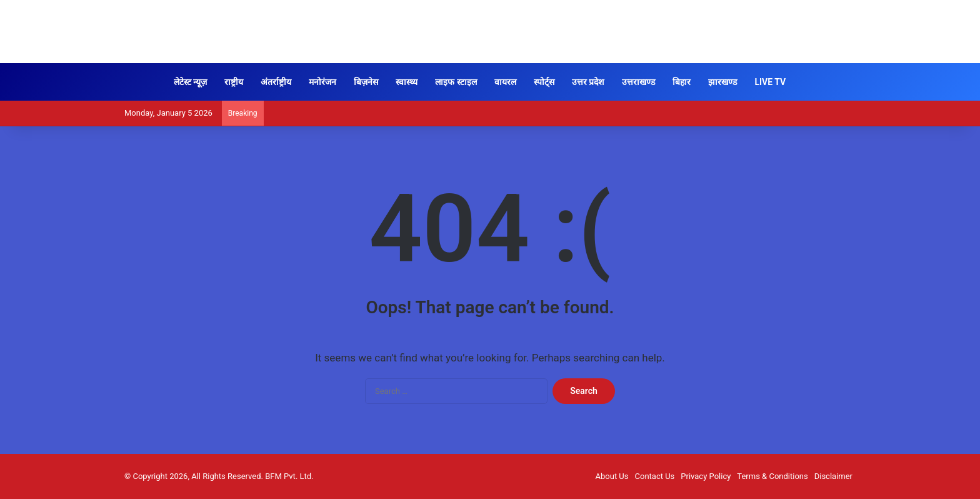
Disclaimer (833, 476)
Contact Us (655, 476)
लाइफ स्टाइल (456, 82)
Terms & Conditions (772, 476)
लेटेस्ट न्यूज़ (190, 82)
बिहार (682, 82)
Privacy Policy (706, 476)
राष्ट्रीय (234, 82)
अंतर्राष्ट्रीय (276, 82)
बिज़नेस (366, 82)
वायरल (505, 82)
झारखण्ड (722, 82)
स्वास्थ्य (407, 82)
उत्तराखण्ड (638, 82)
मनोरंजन (322, 82)
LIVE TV (770, 82)
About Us (612, 476)
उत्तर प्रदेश (588, 82)
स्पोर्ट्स (544, 82)
